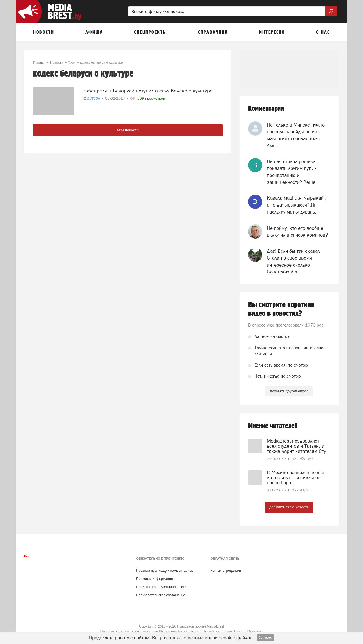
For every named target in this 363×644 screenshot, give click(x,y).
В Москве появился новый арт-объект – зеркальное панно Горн (296, 477)
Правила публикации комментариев (165, 571)
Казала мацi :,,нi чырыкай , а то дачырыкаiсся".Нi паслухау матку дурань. (297, 205)
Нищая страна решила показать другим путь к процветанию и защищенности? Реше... (293, 172)
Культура (92, 97)
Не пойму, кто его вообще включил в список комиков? (297, 231)
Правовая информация (154, 579)
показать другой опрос (289, 391)
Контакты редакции (226, 571)
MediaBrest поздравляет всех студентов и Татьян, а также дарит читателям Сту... (298, 446)
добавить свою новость (289, 507)
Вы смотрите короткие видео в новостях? (281, 309)
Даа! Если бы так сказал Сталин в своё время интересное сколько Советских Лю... (293, 261)
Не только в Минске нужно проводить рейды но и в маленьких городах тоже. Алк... (296, 135)
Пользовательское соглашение (161, 595)
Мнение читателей (273, 426)
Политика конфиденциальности (161, 587)
